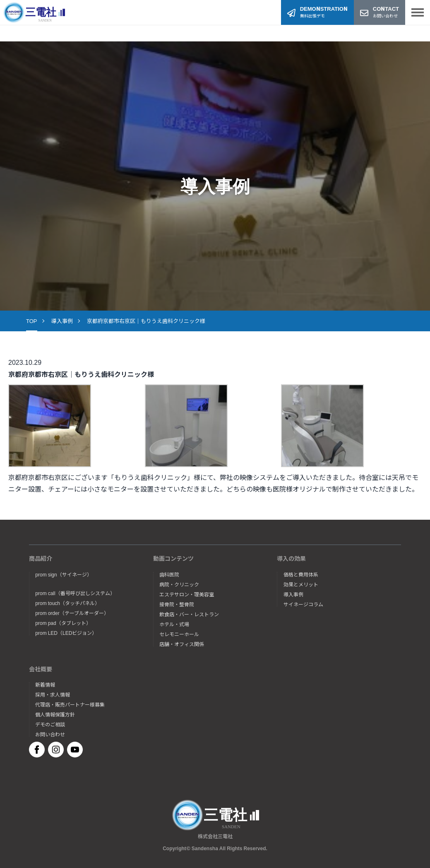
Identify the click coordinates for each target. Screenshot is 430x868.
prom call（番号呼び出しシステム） (75, 593)
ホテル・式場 (174, 624)
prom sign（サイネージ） (63, 574)
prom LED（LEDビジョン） (66, 633)
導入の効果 (291, 558)
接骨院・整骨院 (177, 604)
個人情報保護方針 (55, 714)
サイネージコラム (303, 604)
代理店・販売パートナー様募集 (70, 704)
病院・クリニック (179, 584)
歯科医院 (169, 574)
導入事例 (62, 321)
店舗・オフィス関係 (182, 644)
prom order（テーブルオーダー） (72, 613)
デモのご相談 (50, 724)
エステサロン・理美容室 (187, 594)
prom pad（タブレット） (63, 623)
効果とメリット (301, 584)
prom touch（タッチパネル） (67, 603)
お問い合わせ (50, 734)
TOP (32, 321)
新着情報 (45, 685)
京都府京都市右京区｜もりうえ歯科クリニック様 (146, 321)
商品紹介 (41, 558)
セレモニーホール (179, 634)
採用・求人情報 (53, 694)
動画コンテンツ (173, 558)
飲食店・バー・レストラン (189, 614)
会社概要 (41, 669)
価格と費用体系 (301, 574)
